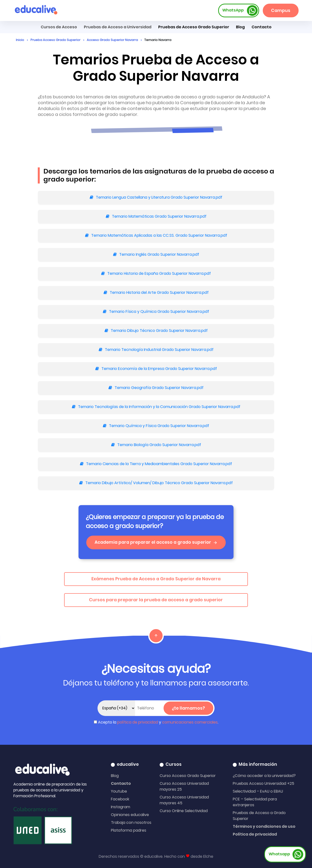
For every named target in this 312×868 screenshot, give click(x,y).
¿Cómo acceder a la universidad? (264, 776)
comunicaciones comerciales (190, 722)
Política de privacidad (255, 834)
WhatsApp (240, 10)
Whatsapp (286, 854)
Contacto (121, 783)
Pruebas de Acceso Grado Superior (194, 27)
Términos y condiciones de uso (264, 826)
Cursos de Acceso (59, 27)
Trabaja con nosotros (131, 822)
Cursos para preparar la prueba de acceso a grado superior (156, 600)
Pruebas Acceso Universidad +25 (263, 783)
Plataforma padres (129, 830)
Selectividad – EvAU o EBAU (258, 791)
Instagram (121, 807)
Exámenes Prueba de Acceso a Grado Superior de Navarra (156, 579)
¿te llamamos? (188, 708)
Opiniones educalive (130, 815)
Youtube (119, 791)
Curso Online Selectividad (184, 811)
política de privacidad (138, 722)
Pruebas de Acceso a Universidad (118, 27)
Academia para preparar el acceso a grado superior (156, 542)
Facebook (120, 799)
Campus (281, 10)
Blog (240, 27)
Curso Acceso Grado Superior (188, 776)
